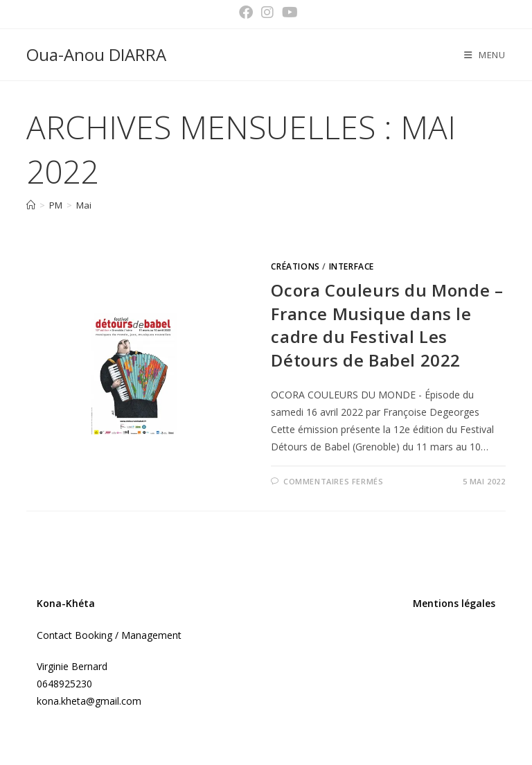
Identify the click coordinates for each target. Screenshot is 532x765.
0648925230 (64, 684)
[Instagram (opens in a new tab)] (267, 12)
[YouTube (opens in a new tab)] (288, 12)
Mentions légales (454, 603)
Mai (84, 205)
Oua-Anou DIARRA (96, 54)
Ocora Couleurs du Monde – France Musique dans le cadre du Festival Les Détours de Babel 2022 (387, 325)
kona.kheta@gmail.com (89, 701)
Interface (352, 266)
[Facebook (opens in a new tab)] (246, 12)
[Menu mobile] (485, 55)
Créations (295, 266)
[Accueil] (31, 205)
